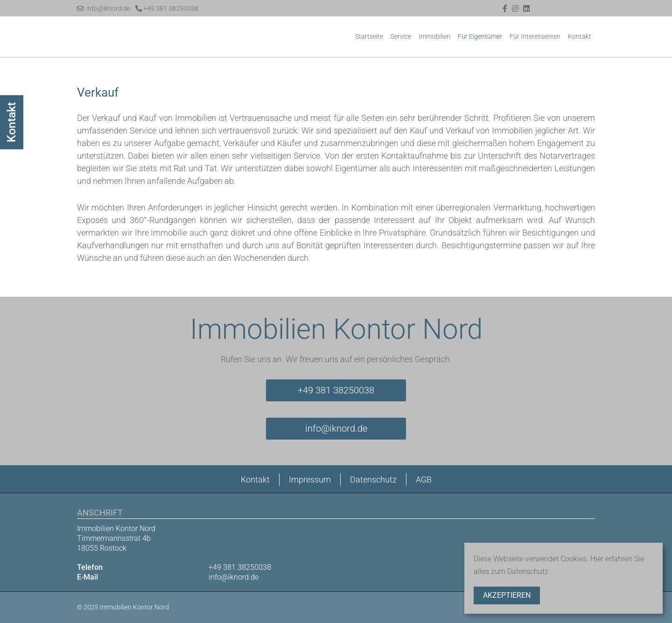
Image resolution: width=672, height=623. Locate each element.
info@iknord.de (104, 8)
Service (401, 36)
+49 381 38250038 (167, 8)
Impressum (310, 479)
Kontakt (580, 36)
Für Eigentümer (480, 36)
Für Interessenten (535, 36)
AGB (424, 479)
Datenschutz (373, 479)
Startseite (369, 36)
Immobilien (434, 36)
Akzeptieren (507, 595)
